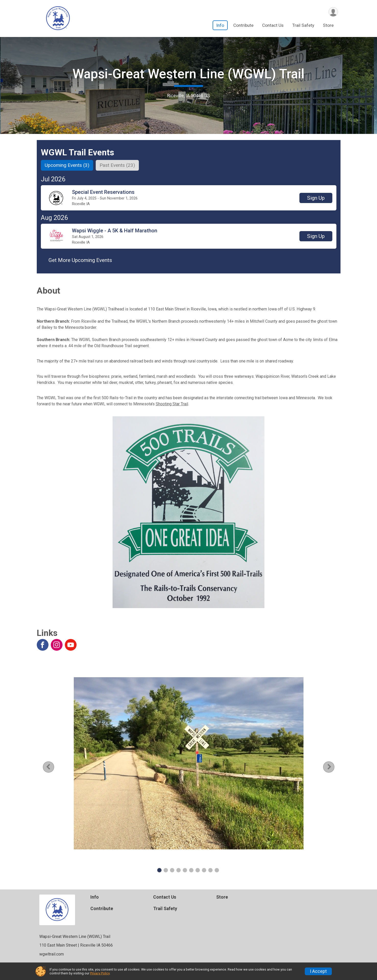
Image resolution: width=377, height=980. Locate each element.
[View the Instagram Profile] (57, 645)
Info (220, 25)
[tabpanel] (189, 763)
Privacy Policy (100, 973)
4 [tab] (178, 870)
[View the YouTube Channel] (71, 645)
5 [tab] (185, 870)
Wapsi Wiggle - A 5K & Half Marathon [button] (115, 231)
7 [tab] (197, 870)
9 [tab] (210, 870)
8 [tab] (204, 870)
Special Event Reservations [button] (103, 192)
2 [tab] (166, 870)
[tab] (67, 165)
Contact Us (273, 25)
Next (333, 767)
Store (328, 25)
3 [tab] (172, 870)
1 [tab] (159, 870)
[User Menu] (333, 12)
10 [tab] (217, 870)
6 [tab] (191, 870)
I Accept (318, 971)
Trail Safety (303, 25)
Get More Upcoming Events (80, 260)
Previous (52, 767)
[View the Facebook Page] (43, 645)
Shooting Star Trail (172, 404)
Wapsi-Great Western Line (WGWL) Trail (188, 74)
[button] (316, 198)
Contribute (243, 25)
